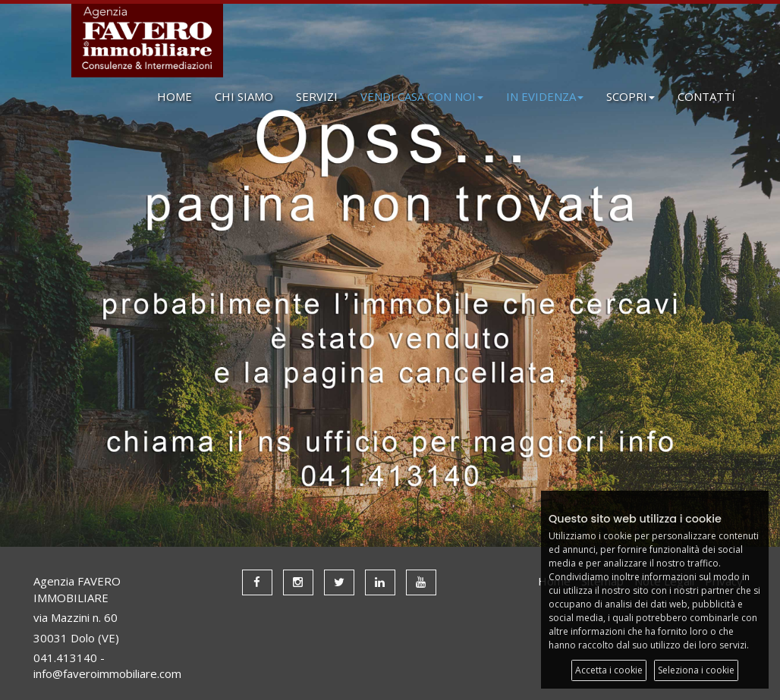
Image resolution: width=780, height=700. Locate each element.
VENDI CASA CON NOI (422, 96)
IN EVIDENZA (545, 96)
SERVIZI (317, 96)
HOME (175, 96)
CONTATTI (706, 96)
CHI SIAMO (244, 96)
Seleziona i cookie (696, 670)
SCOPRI (631, 96)
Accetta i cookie (609, 670)
